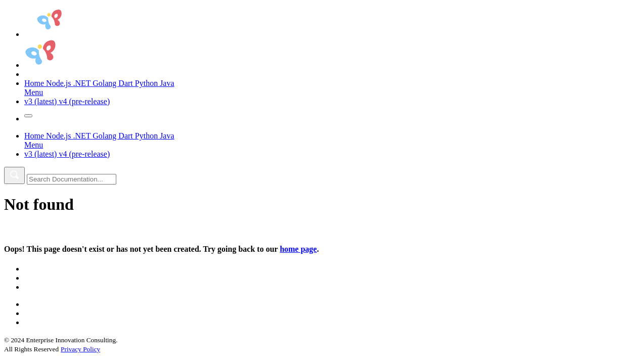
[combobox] (72, 179)
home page (298, 249)
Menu (34, 92)
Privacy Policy (80, 349)
